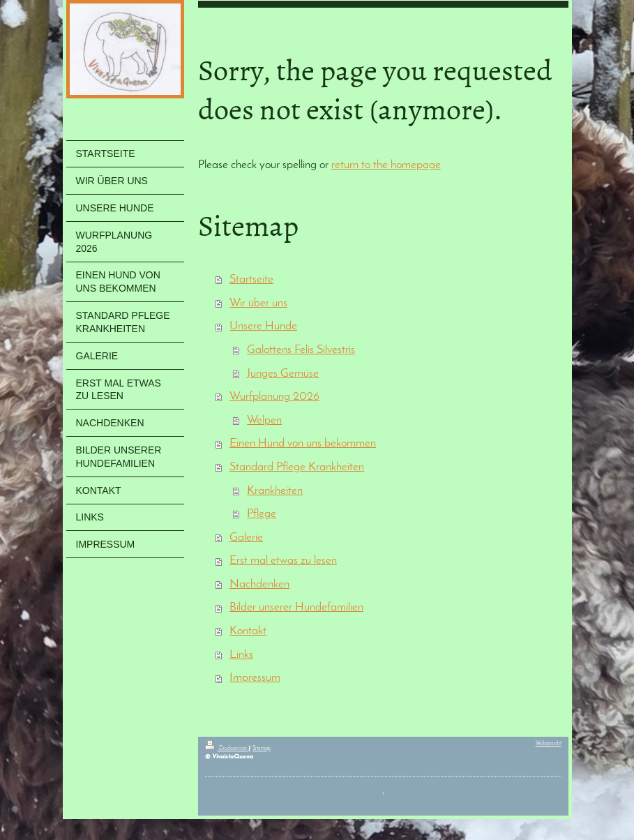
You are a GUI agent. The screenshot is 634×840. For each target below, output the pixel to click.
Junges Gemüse (283, 374)
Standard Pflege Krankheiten (297, 467)
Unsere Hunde (263, 326)
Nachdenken (259, 584)
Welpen (264, 420)
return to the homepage (386, 165)
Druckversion (227, 749)
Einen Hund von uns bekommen (303, 443)
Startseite (251, 279)
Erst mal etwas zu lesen (283, 561)
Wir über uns (258, 303)
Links (241, 655)
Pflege (262, 514)
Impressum (255, 678)
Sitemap (262, 749)
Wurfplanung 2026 (274, 397)
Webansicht (549, 744)
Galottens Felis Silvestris (301, 350)
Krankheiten (275, 491)
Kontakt (248, 631)
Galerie (246, 538)
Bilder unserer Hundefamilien (296, 607)
